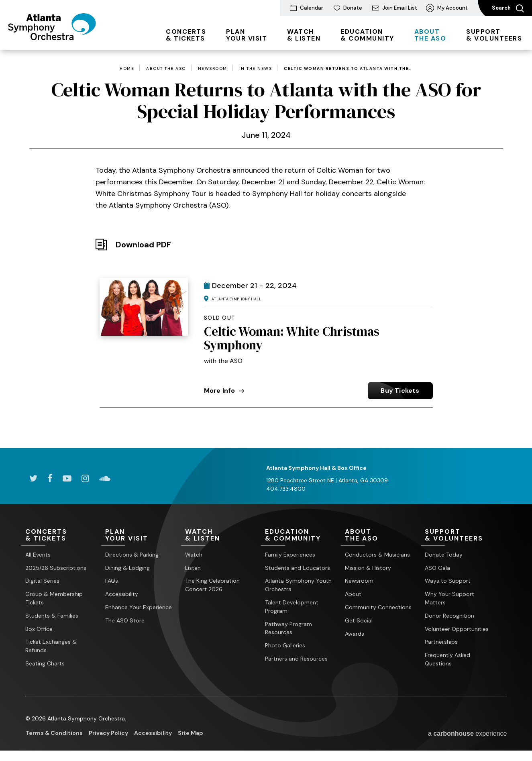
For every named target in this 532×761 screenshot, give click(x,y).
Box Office (39, 629)
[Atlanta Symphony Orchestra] (52, 37)
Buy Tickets (400, 391)
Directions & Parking (132, 555)
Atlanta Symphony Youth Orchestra (298, 585)
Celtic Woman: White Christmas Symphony (292, 338)
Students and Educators (298, 568)
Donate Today (444, 555)
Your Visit (247, 35)
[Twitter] (33, 478)
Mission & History (368, 568)
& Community (367, 35)
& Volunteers (494, 35)
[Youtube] (67, 478)
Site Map (191, 733)
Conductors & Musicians (377, 555)
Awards (355, 634)
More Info (224, 391)
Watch (194, 555)
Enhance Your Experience (139, 607)
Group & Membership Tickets (54, 598)
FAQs (112, 581)
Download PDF (143, 245)
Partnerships (441, 642)
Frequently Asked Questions (447, 659)
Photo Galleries (285, 645)
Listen (193, 568)
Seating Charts (45, 663)
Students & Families (52, 616)
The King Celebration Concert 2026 (212, 585)
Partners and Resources (296, 659)
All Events (38, 555)
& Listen (304, 35)
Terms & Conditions (54, 733)
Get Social (359, 620)
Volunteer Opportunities (457, 629)
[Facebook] (50, 478)
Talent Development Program (292, 607)
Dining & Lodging (127, 568)
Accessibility (122, 594)
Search (508, 8)
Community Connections (378, 607)
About (353, 594)
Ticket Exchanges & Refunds (51, 646)
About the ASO (166, 69)
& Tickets (186, 35)
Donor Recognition (449, 616)
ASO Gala (437, 568)
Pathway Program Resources (288, 628)
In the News (256, 69)
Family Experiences (290, 555)
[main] (266, 237)
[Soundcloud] (105, 478)
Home (127, 69)
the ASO (430, 35)
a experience (468, 733)
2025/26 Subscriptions (56, 568)
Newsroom (213, 69)
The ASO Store (125, 620)
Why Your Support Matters (449, 598)
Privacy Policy (108, 733)
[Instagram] (85, 478)
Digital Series (42, 581)
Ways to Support (448, 581)
